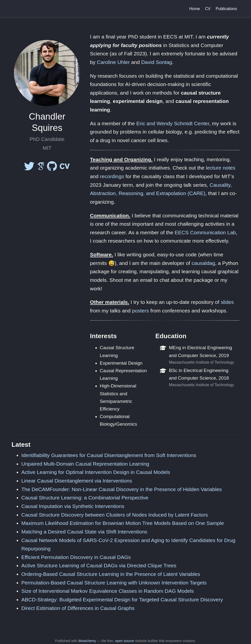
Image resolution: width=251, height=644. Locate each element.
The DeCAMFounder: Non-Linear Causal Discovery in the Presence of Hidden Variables (122, 489)
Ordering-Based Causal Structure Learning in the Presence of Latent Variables (111, 574)
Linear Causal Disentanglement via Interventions (77, 481)
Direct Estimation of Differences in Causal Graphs (78, 608)
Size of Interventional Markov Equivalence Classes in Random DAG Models (108, 591)
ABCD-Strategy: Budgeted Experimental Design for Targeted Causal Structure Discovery (122, 600)
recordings (112, 176)
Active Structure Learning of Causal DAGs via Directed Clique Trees (99, 565)
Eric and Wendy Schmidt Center (173, 123)
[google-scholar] (41, 168)
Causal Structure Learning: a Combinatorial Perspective (85, 498)
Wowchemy (87, 641)
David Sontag (157, 62)
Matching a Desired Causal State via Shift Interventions (84, 532)
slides (227, 302)
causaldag (203, 263)
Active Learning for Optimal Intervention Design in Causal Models (96, 472)
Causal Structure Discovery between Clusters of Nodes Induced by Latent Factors (115, 515)
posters (141, 311)
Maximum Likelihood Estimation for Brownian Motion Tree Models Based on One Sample (123, 523)
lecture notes (221, 168)
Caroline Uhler (113, 62)
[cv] (65, 168)
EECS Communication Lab (205, 232)
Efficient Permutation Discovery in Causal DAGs (76, 557)
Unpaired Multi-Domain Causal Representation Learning (85, 464)
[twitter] (29, 168)
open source (124, 641)
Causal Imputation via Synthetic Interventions (73, 506)
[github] (52, 168)
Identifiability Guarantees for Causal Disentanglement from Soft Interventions (109, 455)
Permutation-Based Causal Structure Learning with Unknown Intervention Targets (114, 583)
